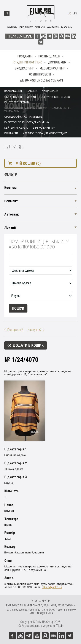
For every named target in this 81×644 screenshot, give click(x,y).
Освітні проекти (40, 74)
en (75, 13)
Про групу (26, 27)
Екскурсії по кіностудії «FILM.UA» (27, 122)
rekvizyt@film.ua (52, 587)
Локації (10, 227)
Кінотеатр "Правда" (17, 102)
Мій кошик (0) (28, 163)
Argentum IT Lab (53, 626)
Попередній (15, 330)
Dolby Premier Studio (55, 97)
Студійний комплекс (28, 62)
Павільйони (50, 91)
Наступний (34, 330)
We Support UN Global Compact (42, 80)
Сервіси (40, 27)
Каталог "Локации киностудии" (45, 133)
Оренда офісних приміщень (23, 117)
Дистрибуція (57, 62)
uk (69, 13)
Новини (12, 27)
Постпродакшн (49, 56)
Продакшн (25, 56)
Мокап (31, 97)
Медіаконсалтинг (52, 68)
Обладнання (13, 97)
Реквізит (11, 201)
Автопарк (12, 214)
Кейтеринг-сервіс (16, 128)
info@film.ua (45, 613)
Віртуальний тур (44, 128)
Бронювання (13, 91)
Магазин (67, 27)
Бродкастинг (24, 68)
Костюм (10, 188)
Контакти (53, 27)
